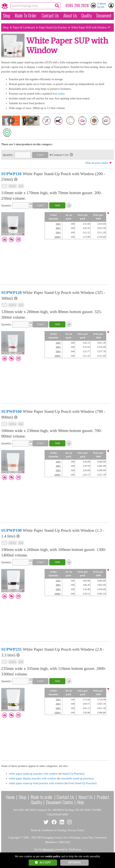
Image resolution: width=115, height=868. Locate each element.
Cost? (40, 155)
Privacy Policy (76, 830)
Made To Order (26, 16)
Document (104, 16)
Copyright (14, 838)
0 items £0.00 (102, 5)
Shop (7, 16)
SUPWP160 (11, 411)
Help (80, 802)
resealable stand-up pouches (77, 778)
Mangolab (48, 849)
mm (21, 186)
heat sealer (59, 94)
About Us (70, 16)
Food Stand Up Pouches (82, 783)
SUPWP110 (11, 174)
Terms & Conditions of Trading (48, 830)
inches (12, 186)
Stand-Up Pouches (73, 774)
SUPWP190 (11, 530)
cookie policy (53, 856)
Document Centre (59, 802)
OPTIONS (74, 862)
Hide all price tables (97, 163)
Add (57, 205)
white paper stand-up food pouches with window (36, 783)
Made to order (42, 797)
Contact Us (50, 16)
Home (10, 797)
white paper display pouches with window (33, 778)
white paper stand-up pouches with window (33, 774)
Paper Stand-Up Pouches (53, 27)
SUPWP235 (11, 649)
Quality (87, 16)
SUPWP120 (11, 293)
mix (4, 186)
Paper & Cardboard (24, 27)
